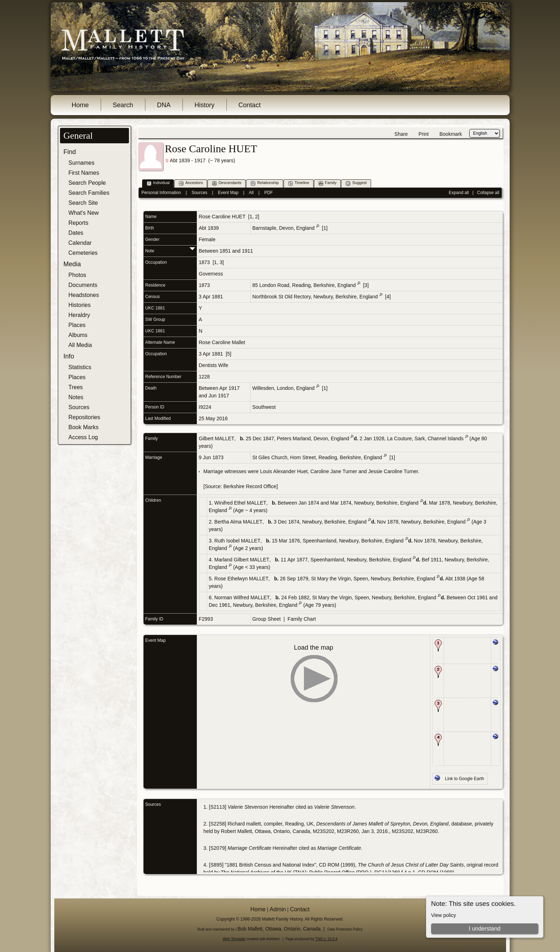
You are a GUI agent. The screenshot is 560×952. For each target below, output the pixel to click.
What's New (84, 213)
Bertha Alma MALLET (238, 522)
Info (69, 356)
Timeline (299, 183)
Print (424, 134)
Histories (80, 305)
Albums (78, 335)
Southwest (264, 407)
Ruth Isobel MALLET (237, 541)
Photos (77, 275)
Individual (158, 183)
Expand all (459, 193)
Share (401, 134)
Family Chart (302, 619)
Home (80, 105)
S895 (216, 865)
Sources (79, 407)
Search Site (83, 203)
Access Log (83, 437)
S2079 (217, 848)
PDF (269, 193)
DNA (164, 105)
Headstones (84, 295)
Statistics (80, 367)
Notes (76, 397)
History (205, 105)
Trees (76, 387)
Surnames (82, 163)
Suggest (356, 183)
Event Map (228, 193)
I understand (484, 929)
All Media (80, 345)
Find (70, 152)
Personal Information (161, 193)
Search (123, 105)
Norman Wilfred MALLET (242, 598)
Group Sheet (267, 619)
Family (327, 183)
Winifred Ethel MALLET (240, 503)
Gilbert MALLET (217, 438)
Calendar (80, 243)
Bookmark (451, 134)
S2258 (217, 824)
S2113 (217, 807)
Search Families (89, 193)
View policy (444, 915)
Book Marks (84, 427)
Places (77, 325)
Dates (76, 233)
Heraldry (79, 315)
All (251, 193)
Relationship (265, 183)
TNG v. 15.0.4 (326, 939)
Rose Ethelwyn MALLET (241, 579)
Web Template (234, 939)
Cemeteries (83, 253)
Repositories (84, 417)
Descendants (227, 183)
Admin (278, 909)
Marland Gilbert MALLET (242, 560)
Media (72, 264)
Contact (250, 105)
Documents (83, 285)
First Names (84, 173)
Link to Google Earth (464, 779)
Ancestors (191, 183)
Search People (87, 183)
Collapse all (488, 193)
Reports (79, 223)
